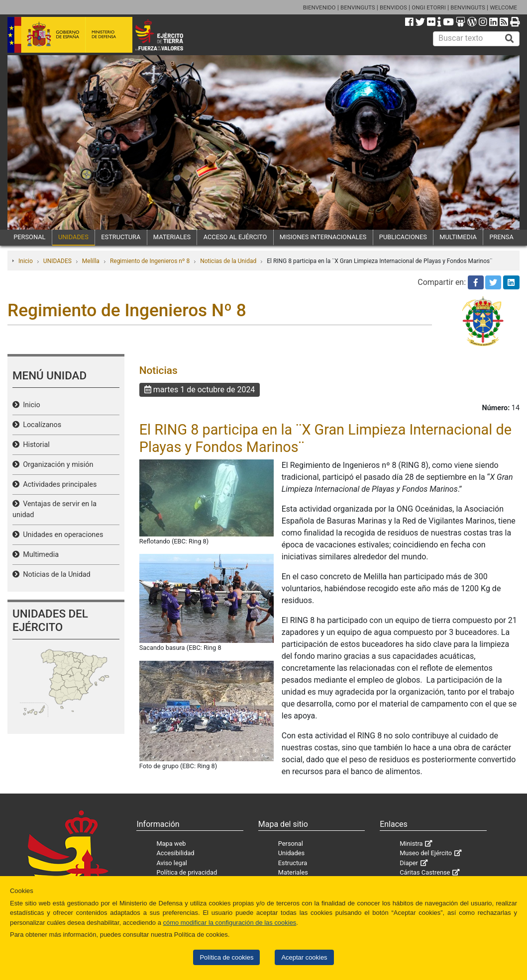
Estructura (293, 863)
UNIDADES (73, 237)
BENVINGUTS (358, 7)
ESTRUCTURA (121, 237)
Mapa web (171, 844)
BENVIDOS (393, 7)
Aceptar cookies (304, 957)
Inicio (26, 261)
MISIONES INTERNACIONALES (323, 237)
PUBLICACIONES (403, 237)
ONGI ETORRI (429, 7)
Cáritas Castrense (425, 872)
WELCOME (503, 7)
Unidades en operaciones (61, 535)
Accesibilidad (175, 853)
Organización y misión (56, 465)
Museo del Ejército (426, 853)
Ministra (411, 844)
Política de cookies (226, 957)
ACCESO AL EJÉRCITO (235, 237)
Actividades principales (58, 485)
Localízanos (40, 425)
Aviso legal (172, 863)
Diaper (409, 863)
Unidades (291, 853)
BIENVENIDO (319, 7)
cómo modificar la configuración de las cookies (229, 923)
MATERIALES (172, 237)
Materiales (293, 872)
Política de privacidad (187, 872)
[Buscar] (510, 39)
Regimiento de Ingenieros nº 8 (150, 261)
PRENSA (501, 237)
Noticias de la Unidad (228, 261)
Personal (291, 844)
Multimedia (39, 555)
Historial (35, 445)
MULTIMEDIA (458, 237)
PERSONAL (29, 237)
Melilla (91, 261)
